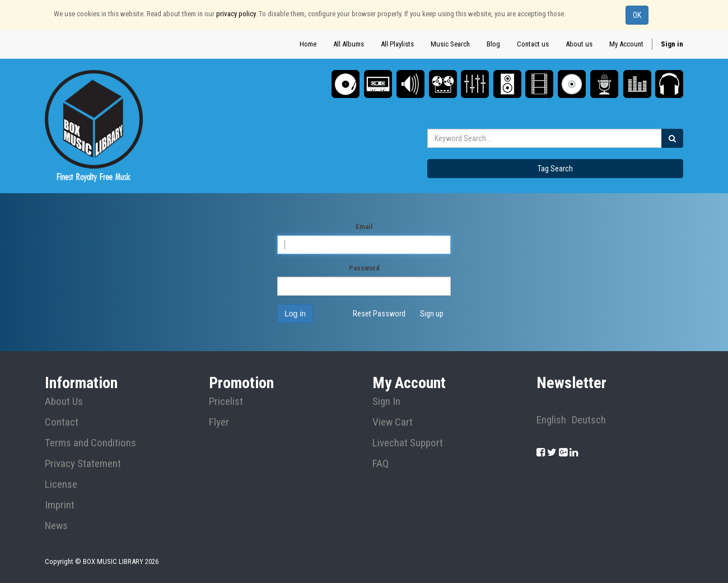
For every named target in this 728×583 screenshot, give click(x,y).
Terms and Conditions (90, 443)
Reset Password (379, 314)
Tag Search (555, 169)
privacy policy (236, 14)
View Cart (393, 422)
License (61, 484)
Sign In (386, 402)
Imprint (60, 505)
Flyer (219, 422)
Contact (62, 422)
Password (364, 268)
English (551, 420)
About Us (64, 402)
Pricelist (226, 402)
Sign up (432, 314)
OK (637, 15)
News (56, 526)
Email (364, 227)
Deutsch (589, 420)
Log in (295, 314)
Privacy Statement (83, 464)
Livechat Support (408, 443)
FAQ (381, 464)
